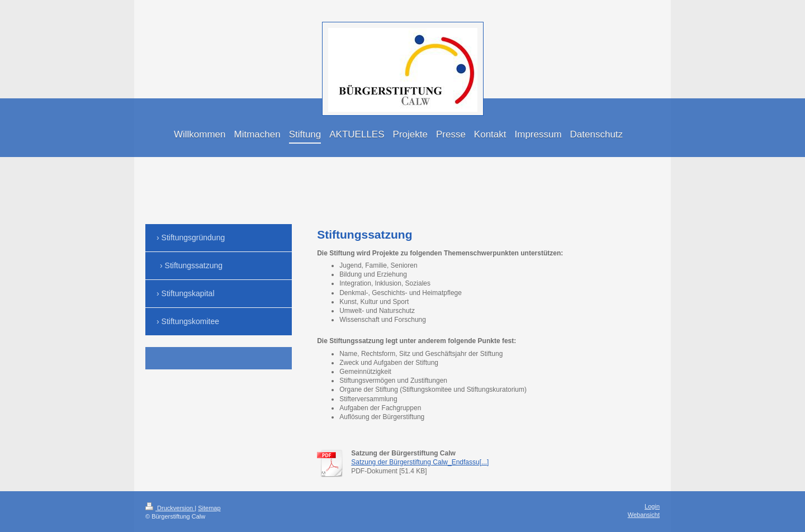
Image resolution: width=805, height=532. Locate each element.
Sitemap (209, 508)
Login (652, 506)
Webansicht (644, 515)
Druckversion (170, 508)
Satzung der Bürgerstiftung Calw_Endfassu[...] (420, 462)
